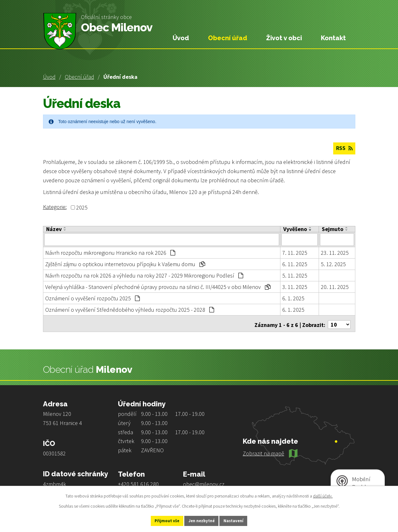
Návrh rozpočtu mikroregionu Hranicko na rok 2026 (110, 252)
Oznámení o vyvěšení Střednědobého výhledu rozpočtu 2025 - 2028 (130, 309)
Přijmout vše (160, 520)
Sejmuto (333, 229)
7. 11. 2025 (295, 252)
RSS (343, 149)
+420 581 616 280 (138, 482)
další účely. (323, 495)
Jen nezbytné (202, 520)
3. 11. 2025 (295, 287)
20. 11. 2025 (335, 287)
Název (54, 229)
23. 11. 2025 (335, 252)
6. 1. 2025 (293, 298)
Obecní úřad (80, 77)
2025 (82, 208)
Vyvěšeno (295, 229)
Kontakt (333, 38)
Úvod (49, 77)
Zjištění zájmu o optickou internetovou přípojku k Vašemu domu (125, 264)
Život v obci (284, 38)
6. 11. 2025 (295, 264)
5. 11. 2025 (295, 275)
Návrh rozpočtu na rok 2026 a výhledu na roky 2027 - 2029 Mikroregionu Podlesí (144, 275)
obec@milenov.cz (204, 482)
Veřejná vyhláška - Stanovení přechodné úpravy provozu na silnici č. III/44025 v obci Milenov (158, 287)
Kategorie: (55, 207)
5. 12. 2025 (333, 264)
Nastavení (240, 520)
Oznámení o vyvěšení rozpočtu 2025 (92, 298)
